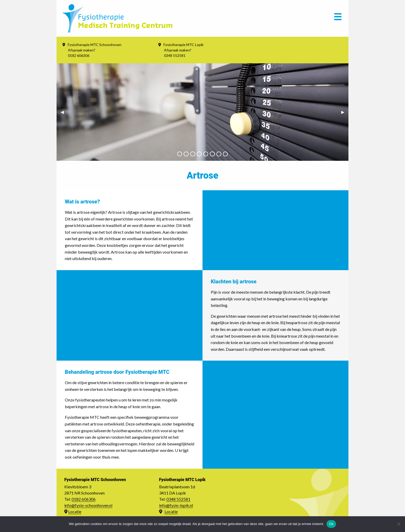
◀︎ (64, 112)
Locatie (75, 511)
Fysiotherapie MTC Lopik (184, 45)
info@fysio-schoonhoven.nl (88, 505)
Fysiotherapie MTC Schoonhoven (95, 45)
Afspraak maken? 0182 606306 (82, 53)
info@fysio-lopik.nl (176, 505)
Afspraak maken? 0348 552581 (178, 53)
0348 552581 (178, 499)
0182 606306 (84, 499)
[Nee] (399, 524)
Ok (331, 524)
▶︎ (345, 112)
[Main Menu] (338, 18)
